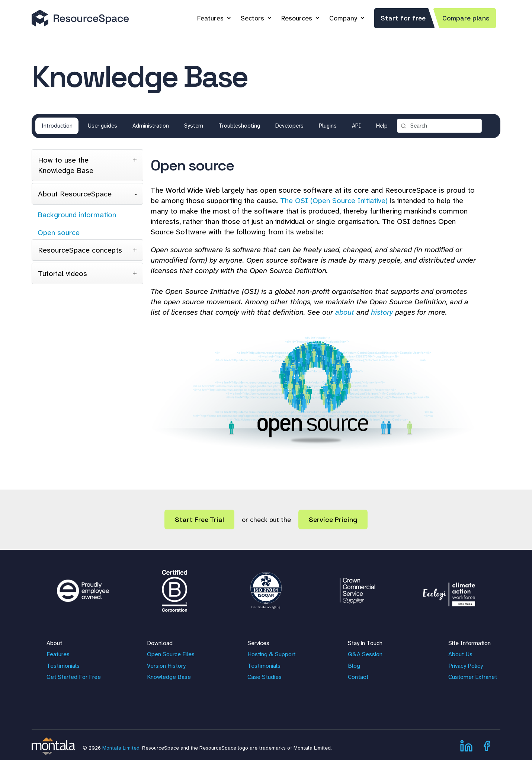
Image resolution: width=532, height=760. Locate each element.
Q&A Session (365, 654)
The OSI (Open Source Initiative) (334, 201)
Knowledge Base (169, 677)
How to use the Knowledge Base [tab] (66, 165)
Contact (358, 677)
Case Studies (265, 677)
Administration (151, 126)
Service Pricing (333, 520)
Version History (166, 666)
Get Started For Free (74, 677)
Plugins (328, 126)
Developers (289, 126)
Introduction (57, 126)
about (345, 312)
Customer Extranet (473, 677)
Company (343, 18)
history (382, 312)
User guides (102, 126)
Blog (354, 666)
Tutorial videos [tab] (63, 273)
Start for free (403, 18)
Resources (297, 18)
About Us (460, 654)
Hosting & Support (272, 654)
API (356, 126)
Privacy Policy (466, 666)
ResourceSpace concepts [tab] (80, 250)
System (194, 126)
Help (382, 126)
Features (210, 18)
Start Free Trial (199, 520)
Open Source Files (171, 654)
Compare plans (466, 18)
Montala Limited (121, 748)
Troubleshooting (239, 126)
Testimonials (63, 666)
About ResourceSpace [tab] (75, 194)
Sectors (252, 18)
